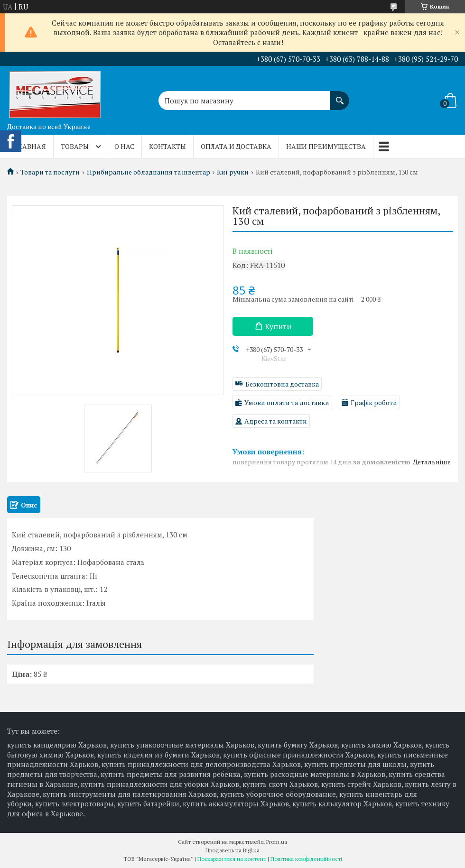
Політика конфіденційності (306, 859)
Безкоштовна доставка (282, 384)
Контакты (167, 146)
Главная (30, 146)
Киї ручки (233, 172)
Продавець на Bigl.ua (232, 850)
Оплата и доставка (236, 146)
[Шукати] (340, 96)
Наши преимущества (326, 146)
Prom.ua (277, 842)
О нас (124, 146)
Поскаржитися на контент (232, 859)
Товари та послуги (50, 172)
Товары (75, 146)
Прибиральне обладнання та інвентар (149, 172)
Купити (278, 326)
